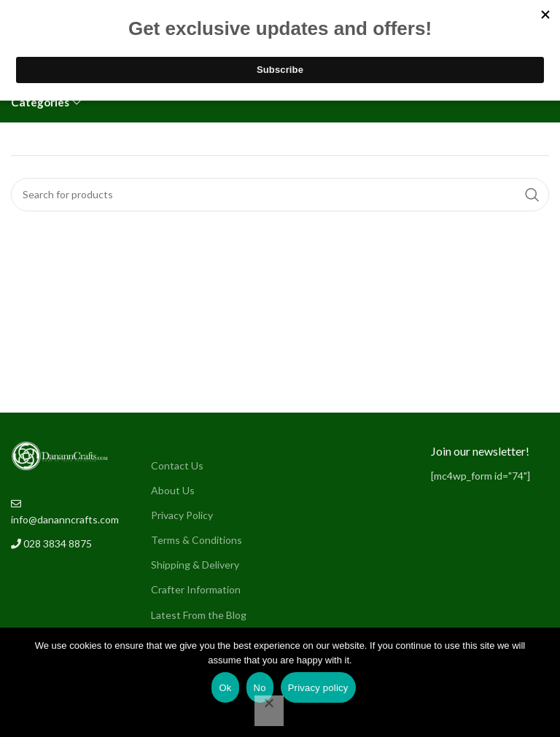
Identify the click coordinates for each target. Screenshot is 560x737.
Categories (40, 102)
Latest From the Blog (199, 615)
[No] (269, 711)
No (260, 688)
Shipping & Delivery (195, 565)
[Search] (280, 195)
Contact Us (177, 465)
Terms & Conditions (197, 540)
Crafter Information (196, 589)
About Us (173, 490)
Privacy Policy (182, 515)
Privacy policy (318, 688)
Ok (225, 688)
